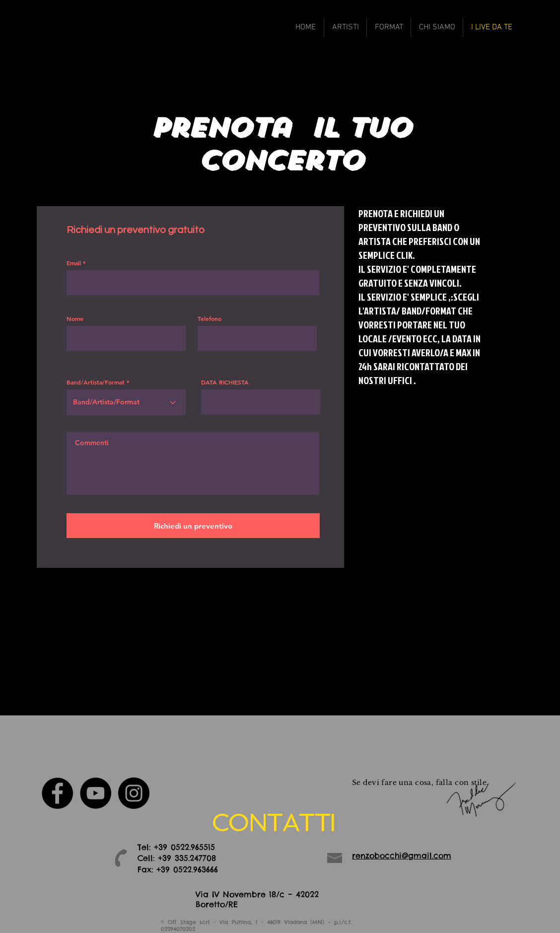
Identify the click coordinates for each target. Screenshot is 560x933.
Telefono (210, 318)
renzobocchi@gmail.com (402, 855)
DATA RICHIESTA (225, 382)
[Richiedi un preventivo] (193, 526)
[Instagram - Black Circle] (134, 793)
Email (74, 263)
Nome (75, 318)
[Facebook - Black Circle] (57, 793)
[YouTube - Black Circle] (96, 793)
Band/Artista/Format (96, 382)
